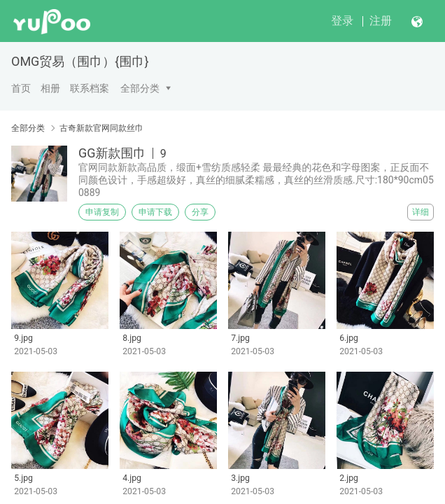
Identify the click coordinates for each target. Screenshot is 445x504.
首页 (21, 88)
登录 (342, 21)
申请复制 (102, 212)
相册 (50, 88)
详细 (421, 212)
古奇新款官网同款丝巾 (101, 128)
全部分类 (140, 88)
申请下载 (155, 212)
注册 (381, 21)
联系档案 (90, 88)
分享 (200, 212)
